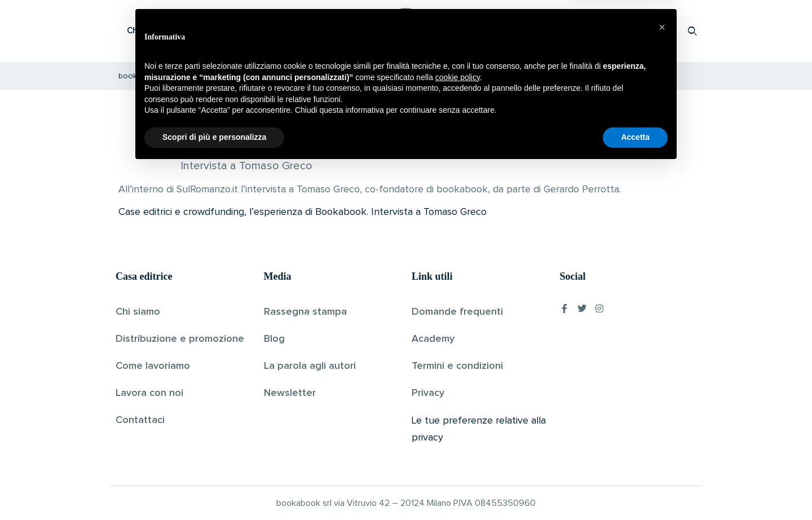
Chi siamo (138, 312)
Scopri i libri (262, 31)
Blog (274, 339)
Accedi (663, 31)
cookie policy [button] (458, 429)
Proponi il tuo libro (603, 31)
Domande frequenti (457, 312)
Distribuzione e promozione (180, 339)
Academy (433, 339)
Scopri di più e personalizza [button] (214, 489)
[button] (662, 379)
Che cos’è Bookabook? (172, 31)
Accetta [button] (635, 489)
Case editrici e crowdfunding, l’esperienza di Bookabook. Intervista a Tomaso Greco (303, 212)
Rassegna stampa (305, 312)
